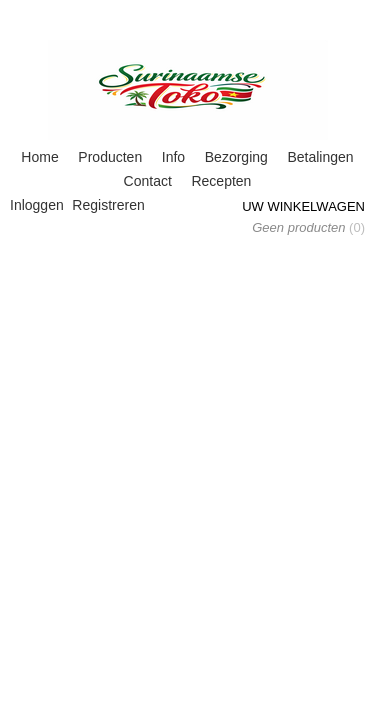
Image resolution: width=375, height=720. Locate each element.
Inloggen (37, 205)
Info (173, 157)
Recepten (221, 181)
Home (39, 157)
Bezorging (236, 157)
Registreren (108, 205)
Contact (148, 181)
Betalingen (320, 157)
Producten (110, 157)
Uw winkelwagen (303, 206)
